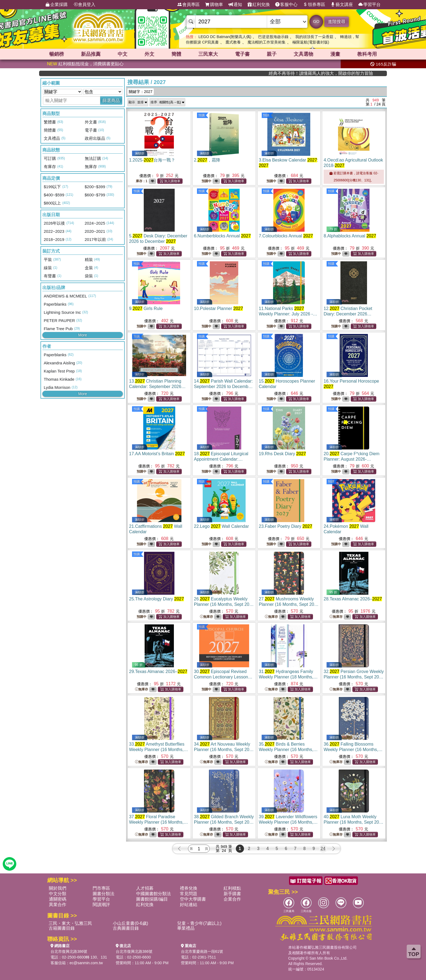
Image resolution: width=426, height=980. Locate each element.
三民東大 (208, 54)
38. (224, 822)
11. (288, 314)
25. (156, 599)
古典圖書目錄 (126, 928)
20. (351, 459)
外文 (149, 54)
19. (282, 454)
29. (158, 672)
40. (354, 822)
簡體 (176, 54)
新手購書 (232, 894)
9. (146, 308)
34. (224, 750)
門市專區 (101, 888)
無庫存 (206, 617)
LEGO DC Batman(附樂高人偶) (225, 37)
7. (286, 236)
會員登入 (84, 5)
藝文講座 (342, 5)
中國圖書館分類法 (154, 894)
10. (219, 308)
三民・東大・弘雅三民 (70, 923)
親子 (272, 54)
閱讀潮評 (101, 905)
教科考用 (367, 54)
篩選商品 (111, 100)
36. (353, 750)
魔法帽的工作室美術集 (267, 42)
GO (316, 21)
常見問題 (189, 894)
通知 (235, 5)
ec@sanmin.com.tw (86, 963)
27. (289, 604)
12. (348, 314)
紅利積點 (232, 888)
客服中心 (286, 5)
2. (207, 160)
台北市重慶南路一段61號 (202, 951)
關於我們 (58, 888)
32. (354, 677)
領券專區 (314, 5)
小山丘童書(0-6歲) (130, 923)
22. (221, 526)
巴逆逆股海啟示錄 (273, 37)
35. (288, 750)
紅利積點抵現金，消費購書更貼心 (85, 64)
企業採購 (57, 5)
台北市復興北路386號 (69, 951)
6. (222, 236)
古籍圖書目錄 (62, 928)
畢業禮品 (186, 928)
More (83, 335)
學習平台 (369, 5)
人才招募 (145, 888)
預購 (202, 115)
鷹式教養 (233, 42)
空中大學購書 (193, 899)
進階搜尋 (337, 22)
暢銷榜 (57, 54)
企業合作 (232, 899)
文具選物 (303, 54)
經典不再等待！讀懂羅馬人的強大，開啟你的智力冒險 (351, 73)
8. (350, 236)
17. (157, 454)
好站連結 (189, 905)
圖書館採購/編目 (152, 899)
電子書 (242, 54)
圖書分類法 (104, 894)
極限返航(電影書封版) (311, 42)
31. (288, 677)
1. (152, 160)
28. (353, 599)
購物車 (214, 5)
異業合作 (58, 905)
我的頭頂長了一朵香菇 (314, 37)
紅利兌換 (259, 5)
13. (157, 387)
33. (159, 750)
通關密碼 (58, 899)
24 (323, 849)
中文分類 (58, 894)
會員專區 (189, 5)
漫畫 (335, 54)
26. (224, 604)
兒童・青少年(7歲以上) (199, 923)
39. (288, 822)
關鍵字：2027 (141, 92)
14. (223, 387)
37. (159, 822)
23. (286, 526)
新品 (91, 54)
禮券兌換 (189, 888)
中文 (123, 54)
